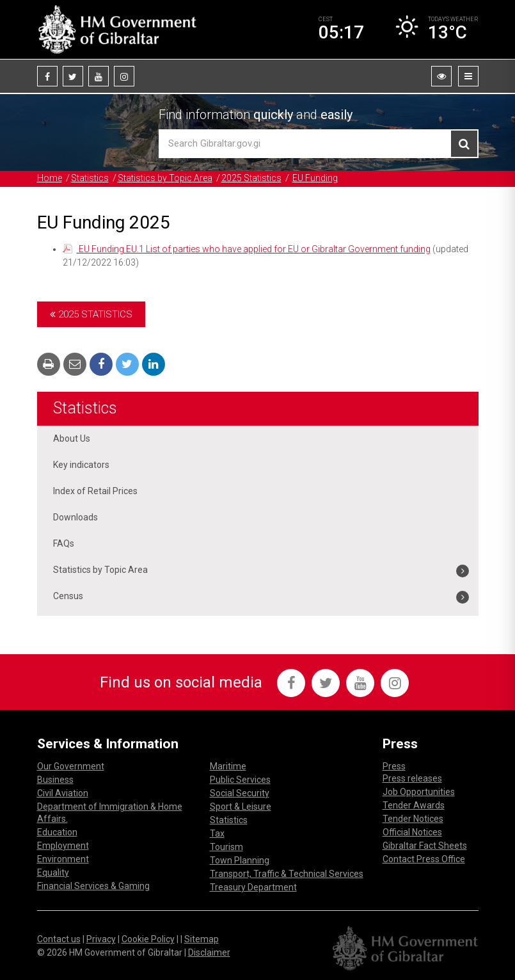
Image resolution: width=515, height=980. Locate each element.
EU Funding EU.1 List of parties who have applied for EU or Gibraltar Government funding (254, 249)
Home (50, 178)
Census (68, 596)
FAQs (64, 543)
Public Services (240, 780)
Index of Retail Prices (95, 491)
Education (57, 832)
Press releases (412, 778)
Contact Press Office (424, 859)
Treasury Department (253, 887)
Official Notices (412, 832)
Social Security (240, 793)
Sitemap (202, 939)
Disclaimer (209, 952)
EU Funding (315, 178)
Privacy (101, 939)
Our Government (71, 766)
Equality (53, 872)
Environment (63, 859)
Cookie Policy (148, 939)
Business (55, 780)
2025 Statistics (251, 178)
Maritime (228, 766)
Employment (63, 846)
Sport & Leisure (241, 807)
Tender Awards (414, 805)
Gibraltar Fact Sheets (425, 846)
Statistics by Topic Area (165, 178)
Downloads (75, 517)
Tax (217, 833)
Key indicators (81, 465)
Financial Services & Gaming (93, 886)
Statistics (90, 178)
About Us (72, 438)
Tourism (226, 847)
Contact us (59, 939)
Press (394, 766)
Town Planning (240, 860)
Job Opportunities (419, 792)
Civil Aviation (63, 793)
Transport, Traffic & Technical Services (287, 874)
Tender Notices (413, 819)
